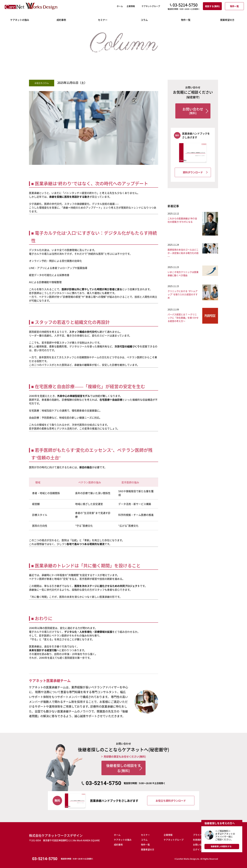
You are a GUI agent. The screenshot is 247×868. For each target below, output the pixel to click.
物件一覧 (145, 843)
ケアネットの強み (123, 838)
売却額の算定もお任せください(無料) (125, 756)
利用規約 (197, 838)
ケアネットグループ (174, 838)
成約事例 (118, 843)
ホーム (6, 30)
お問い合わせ (200, 843)
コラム (16, 30)
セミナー (145, 833)
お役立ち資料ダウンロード (171, 799)
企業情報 (168, 833)
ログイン (197, 848)
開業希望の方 (148, 848)
